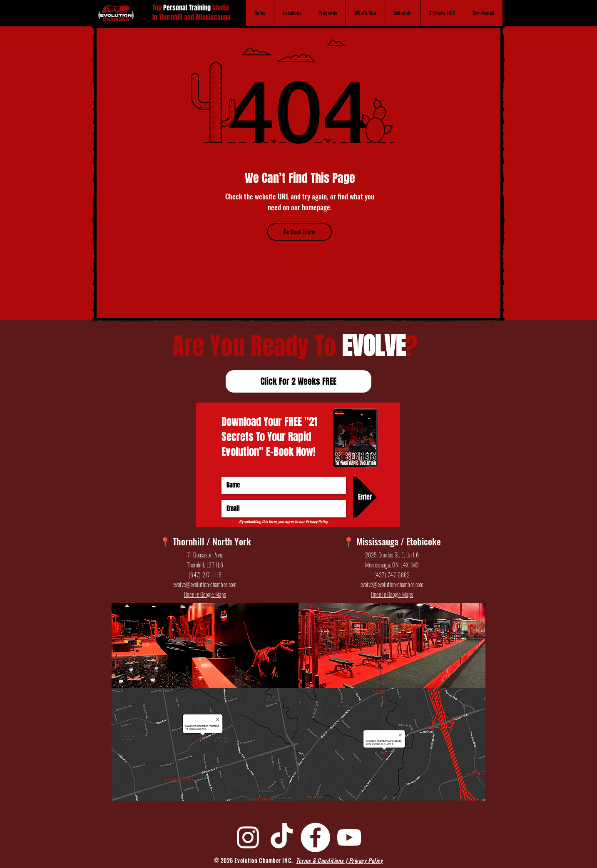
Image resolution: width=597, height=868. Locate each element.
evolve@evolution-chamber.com (205, 584)
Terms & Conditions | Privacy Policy (340, 860)
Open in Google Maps (205, 594)
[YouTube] (349, 837)
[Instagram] (248, 837)
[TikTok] (282, 837)
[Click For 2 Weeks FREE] (298, 381)
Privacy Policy (317, 521)
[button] (292, 13)
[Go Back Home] (300, 232)
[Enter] (365, 497)
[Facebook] (315, 837)
